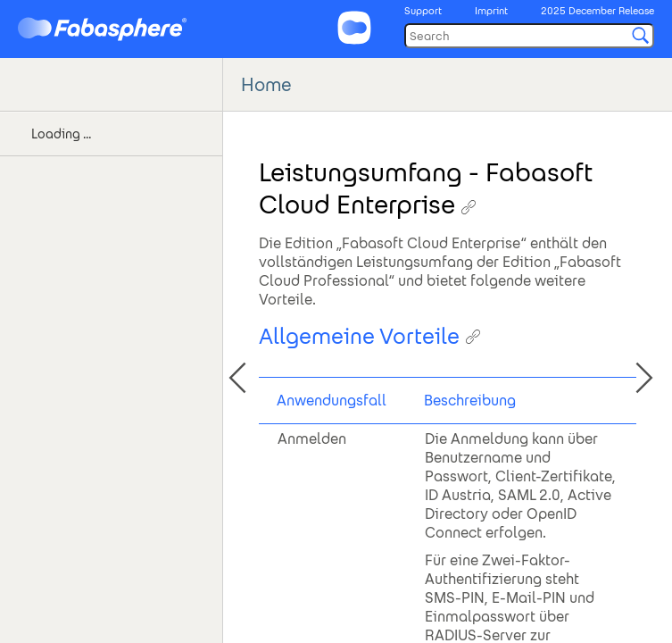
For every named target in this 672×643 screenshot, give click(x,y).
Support (423, 11)
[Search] (529, 36)
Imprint (491, 11)
